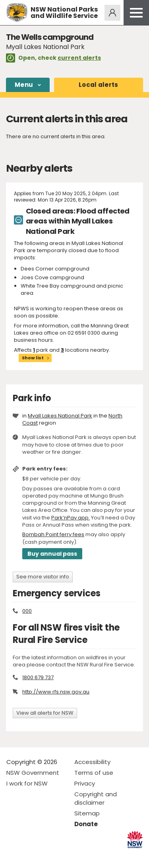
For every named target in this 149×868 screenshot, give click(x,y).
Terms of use (94, 773)
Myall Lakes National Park (60, 416)
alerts (99, 85)
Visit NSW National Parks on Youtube (48, 855)
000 (27, 611)
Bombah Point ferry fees (53, 534)
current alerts (79, 58)
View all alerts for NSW (45, 713)
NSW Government (33, 773)
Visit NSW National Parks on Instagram (31, 855)
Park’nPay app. (71, 518)
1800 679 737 (38, 677)
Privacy (85, 783)
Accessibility (92, 762)
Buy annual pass (52, 554)
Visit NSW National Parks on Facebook (14, 855)
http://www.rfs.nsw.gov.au (56, 692)
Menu (24, 85)
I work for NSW (27, 783)
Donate (86, 824)
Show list (33, 358)
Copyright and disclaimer (96, 798)
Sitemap (87, 813)
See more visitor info (43, 577)
